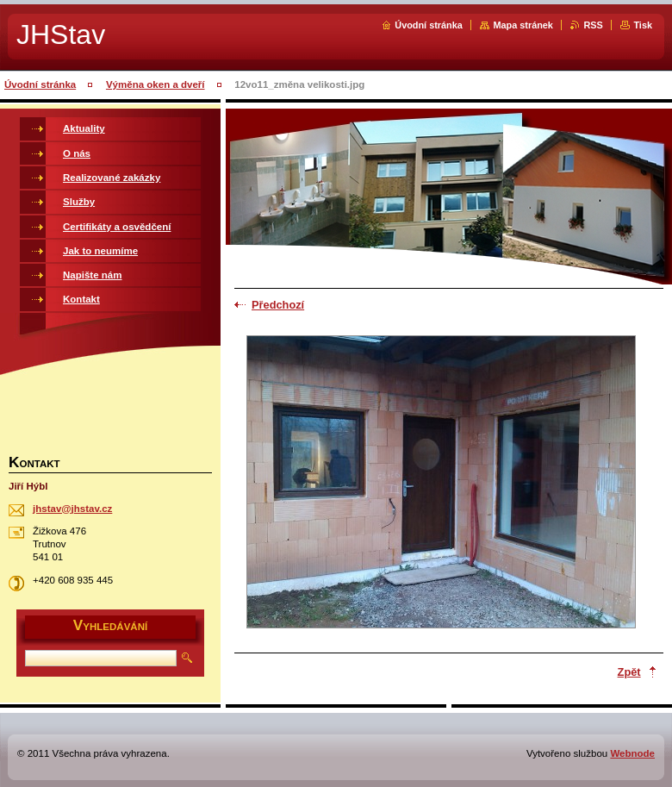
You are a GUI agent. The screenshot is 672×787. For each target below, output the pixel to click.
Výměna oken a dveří (156, 84)
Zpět (629, 672)
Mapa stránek (523, 25)
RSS (593, 25)
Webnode (632, 753)
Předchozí (278, 305)
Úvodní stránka (429, 25)
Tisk (643, 25)
